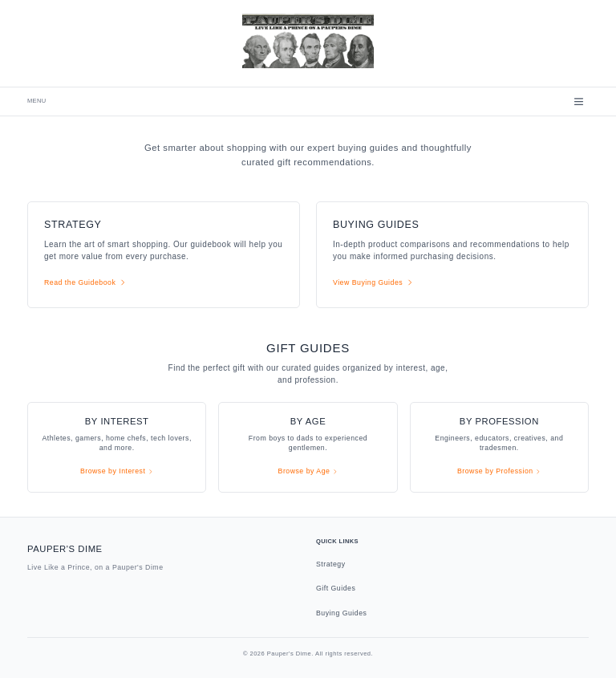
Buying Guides (341, 613)
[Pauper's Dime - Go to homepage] (308, 40)
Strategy (331, 564)
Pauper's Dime (65, 549)
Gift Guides (336, 588)
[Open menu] (579, 101)
